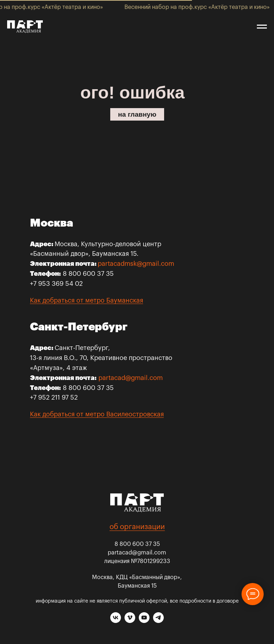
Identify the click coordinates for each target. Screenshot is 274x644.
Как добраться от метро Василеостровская (97, 414)
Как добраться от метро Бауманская (87, 300)
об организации (137, 527)
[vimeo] (130, 621)
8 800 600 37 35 (137, 544)
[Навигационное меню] (262, 27)
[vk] (116, 621)
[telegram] (158, 621)
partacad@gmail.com (131, 378)
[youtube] (144, 621)
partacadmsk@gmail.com (136, 264)
